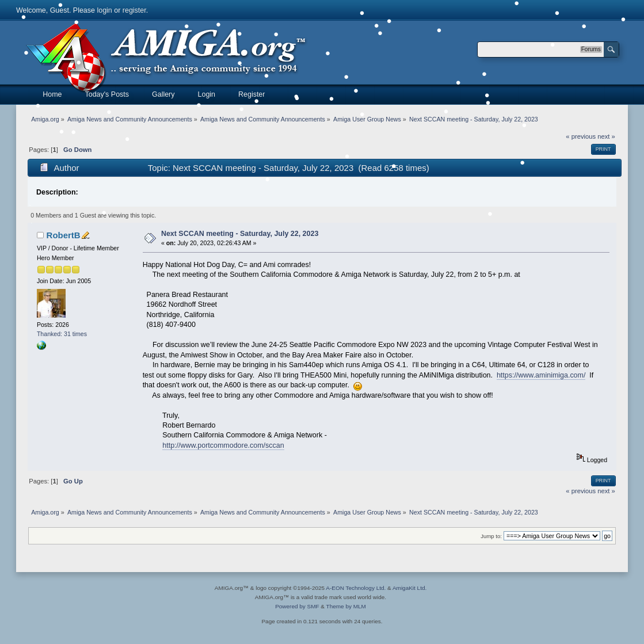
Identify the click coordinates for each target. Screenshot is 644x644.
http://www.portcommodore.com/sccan (223, 445)
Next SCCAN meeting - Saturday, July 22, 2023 (240, 234)
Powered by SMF (297, 606)
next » (606, 136)
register (134, 10)
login (104, 10)
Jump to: (491, 536)
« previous (581, 136)
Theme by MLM (346, 606)
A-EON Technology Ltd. (356, 588)
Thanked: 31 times (62, 334)
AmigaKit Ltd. (409, 588)
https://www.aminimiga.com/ (541, 375)
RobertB (64, 235)
